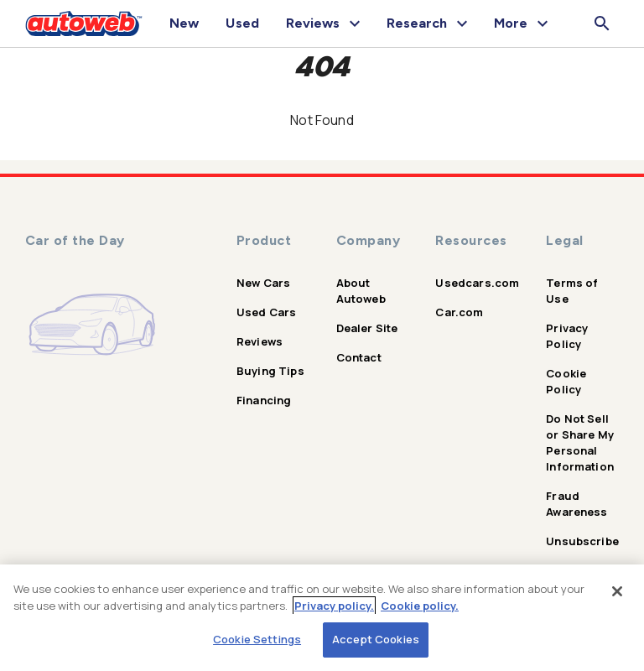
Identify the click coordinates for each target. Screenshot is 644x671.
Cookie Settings (257, 639)
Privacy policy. (334, 606)
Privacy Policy (567, 336)
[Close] (617, 591)
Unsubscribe (582, 541)
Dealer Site (367, 328)
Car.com (459, 312)
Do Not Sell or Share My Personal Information (580, 442)
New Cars (263, 283)
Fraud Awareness (576, 504)
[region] (322, 618)
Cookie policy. (420, 606)
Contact (359, 357)
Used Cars (266, 312)
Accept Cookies (376, 639)
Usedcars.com (477, 283)
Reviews (260, 341)
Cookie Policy (566, 381)
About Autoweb (361, 291)
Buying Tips (270, 371)
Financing (264, 400)
